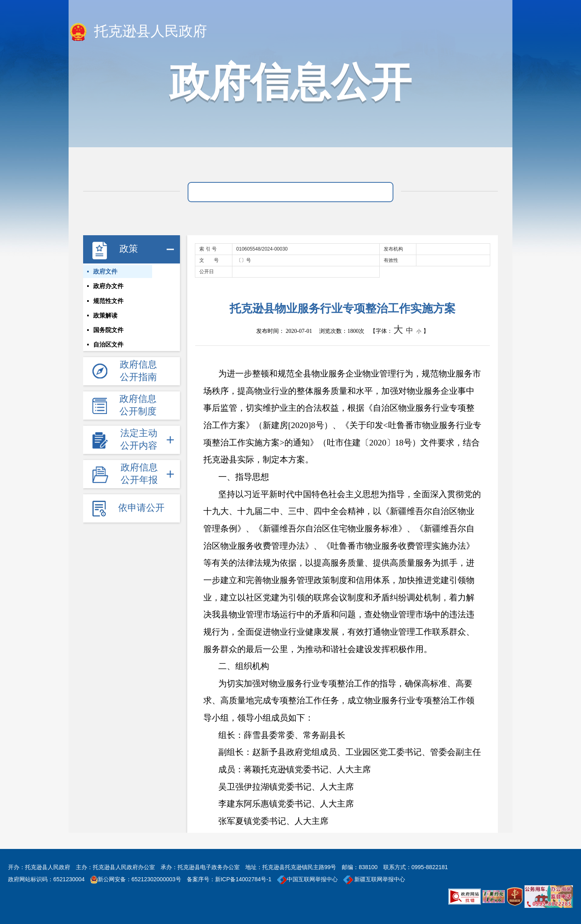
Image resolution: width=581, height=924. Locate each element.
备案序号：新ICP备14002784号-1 (229, 879)
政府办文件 (108, 291)
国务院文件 (108, 342)
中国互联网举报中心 (307, 879)
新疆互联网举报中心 (374, 879)
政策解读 (105, 325)
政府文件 (105, 274)
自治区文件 (108, 359)
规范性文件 (108, 308)
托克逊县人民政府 (138, 32)
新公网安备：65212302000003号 (139, 879)
